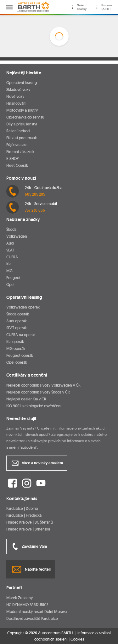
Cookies (77, 639)
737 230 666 (35, 210)
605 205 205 (35, 194)
